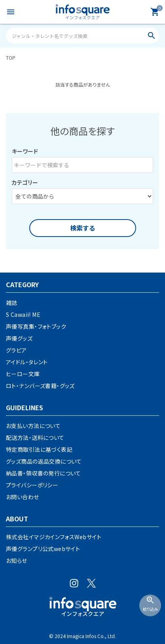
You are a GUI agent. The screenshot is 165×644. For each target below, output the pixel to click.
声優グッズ (19, 338)
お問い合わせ (23, 497)
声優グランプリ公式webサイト (43, 549)
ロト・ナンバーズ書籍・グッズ (40, 386)
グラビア (16, 350)
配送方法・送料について (35, 438)
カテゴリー (25, 182)
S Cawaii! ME (23, 314)
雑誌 (12, 303)
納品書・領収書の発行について (44, 473)
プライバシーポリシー (32, 485)
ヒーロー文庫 (23, 374)
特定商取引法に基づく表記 (39, 449)
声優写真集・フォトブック (36, 326)
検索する (83, 228)
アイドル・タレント (27, 362)
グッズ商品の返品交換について (44, 461)
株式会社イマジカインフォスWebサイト (54, 537)
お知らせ (17, 561)
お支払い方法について (33, 426)
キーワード (25, 151)
